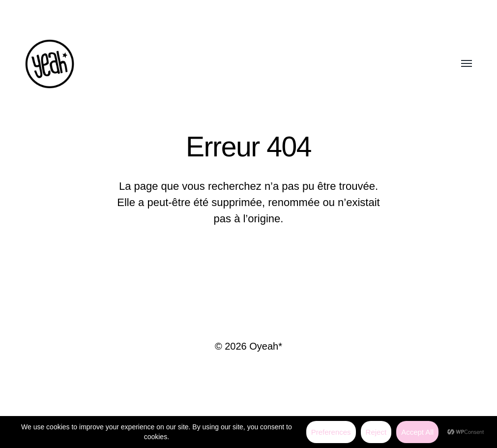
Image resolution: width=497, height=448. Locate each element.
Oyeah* (266, 346)
